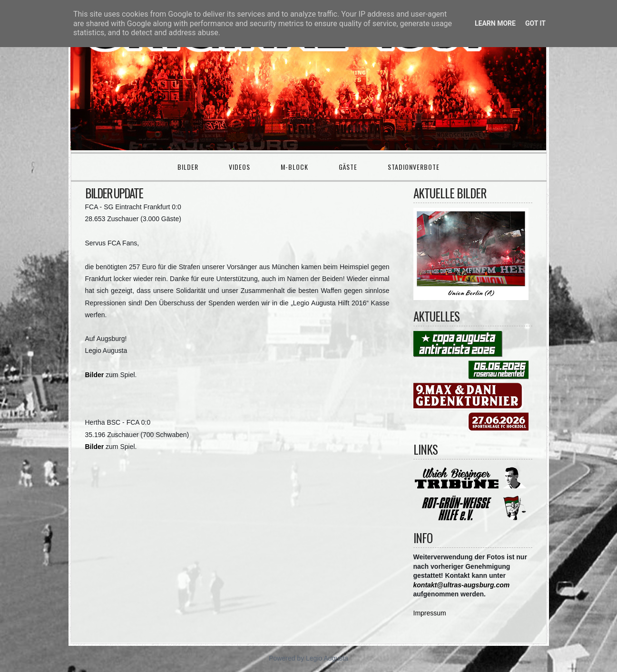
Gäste (348, 167)
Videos (240, 167)
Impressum (430, 613)
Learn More (495, 23)
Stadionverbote (414, 167)
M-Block (294, 167)
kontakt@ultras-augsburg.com (462, 585)
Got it (535, 23)
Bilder (188, 167)
